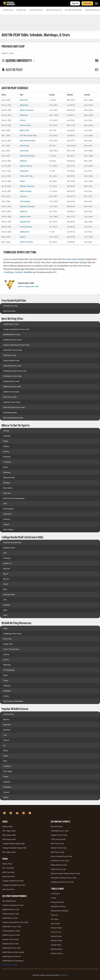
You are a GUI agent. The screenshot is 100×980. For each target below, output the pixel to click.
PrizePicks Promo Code (12, 376)
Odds (5, 628)
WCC (5, 615)
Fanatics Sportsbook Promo (13, 905)
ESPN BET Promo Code (13, 350)
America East (8, 714)
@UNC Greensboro (27, 110)
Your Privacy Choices (10, 965)
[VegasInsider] (50, 808)
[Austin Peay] (14, 70)
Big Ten (6, 579)
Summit (6, 792)
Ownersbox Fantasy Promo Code (64, 878)
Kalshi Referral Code (11, 361)
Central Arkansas (26, 227)
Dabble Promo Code (11, 392)
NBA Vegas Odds (9, 835)
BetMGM (28, 272)
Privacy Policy (56, 928)
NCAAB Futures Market (74, 10)
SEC (5, 600)
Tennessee (8, 514)
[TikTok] (24, 813)
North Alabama (25, 201)
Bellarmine (24, 212)
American (7, 558)
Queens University (26, 242)
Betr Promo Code (10, 397)
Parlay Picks (8, 644)
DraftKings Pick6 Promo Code (15, 371)
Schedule (7, 686)
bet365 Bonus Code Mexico (13, 961)
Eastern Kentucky (26, 166)
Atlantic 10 (7, 563)
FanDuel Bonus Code (11, 914)
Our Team (55, 919)
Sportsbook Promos (58, 906)
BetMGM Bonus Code (12, 335)
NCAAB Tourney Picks (54, 10)
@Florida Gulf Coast (27, 156)
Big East (7, 569)
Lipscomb (23, 196)
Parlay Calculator (57, 902)
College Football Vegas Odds (14, 844)
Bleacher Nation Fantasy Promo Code (65, 873)
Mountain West (9, 595)
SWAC (6, 797)
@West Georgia (26, 191)
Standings (7, 691)
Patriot (6, 777)
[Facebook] (5, 813)
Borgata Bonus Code (11, 381)
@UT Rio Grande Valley (28, 136)
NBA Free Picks (9, 311)
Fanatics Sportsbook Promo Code (16, 329)
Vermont (7, 519)
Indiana (6, 446)
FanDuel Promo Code (12, 402)
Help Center (55, 924)
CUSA (6, 584)
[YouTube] (18, 813)
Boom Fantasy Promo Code (61, 856)
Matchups (7, 665)
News (6, 675)
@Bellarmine (25, 232)
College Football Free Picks (13, 881)
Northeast (7, 766)
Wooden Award (9, 548)
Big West (7, 730)
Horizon (6, 740)
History (6, 696)
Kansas (6, 452)
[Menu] (96, 3)
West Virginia (8, 530)
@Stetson (23, 161)
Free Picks (7, 639)
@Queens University (27, 207)
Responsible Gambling (60, 911)
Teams (6, 680)
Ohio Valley (8, 771)
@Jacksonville (25, 222)
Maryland (7, 472)
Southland (7, 787)
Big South (7, 725)
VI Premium (55, 894)
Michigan (7, 483)
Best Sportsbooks (9, 901)
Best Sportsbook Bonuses (13, 418)
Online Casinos (57, 953)
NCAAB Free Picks (11, 306)
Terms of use (56, 932)
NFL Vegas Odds (9, 831)
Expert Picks (7, 864)
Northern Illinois (25, 125)
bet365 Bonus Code (11, 324)
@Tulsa (23, 120)
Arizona (6, 431)
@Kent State (24, 130)
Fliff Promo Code (10, 355)
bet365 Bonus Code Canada (13, 952)
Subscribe (87, 3)
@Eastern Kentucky (27, 186)
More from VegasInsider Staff (28, 287)
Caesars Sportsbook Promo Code (16, 345)
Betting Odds (7, 827)
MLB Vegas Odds (9, 839)
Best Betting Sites (10, 413)
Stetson (23, 181)
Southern (7, 782)
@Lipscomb (24, 171)
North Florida (25, 146)
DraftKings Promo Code (12, 340)
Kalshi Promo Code (58, 869)
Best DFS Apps (57, 827)
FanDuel (19, 272)
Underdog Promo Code (12, 366)
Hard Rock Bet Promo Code (14, 407)
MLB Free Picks (8, 877)
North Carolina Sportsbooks (14, 498)
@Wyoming (24, 105)
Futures (6, 654)
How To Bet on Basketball (13, 701)
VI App (53, 898)
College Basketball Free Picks (14, 885)
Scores (6, 660)
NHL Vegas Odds (9, 852)
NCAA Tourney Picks (11, 649)
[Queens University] (20, 61)
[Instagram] (30, 813)
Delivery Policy (57, 941)
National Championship (12, 542)
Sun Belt (7, 605)
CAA (5, 735)
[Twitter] (11, 813)
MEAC (6, 756)
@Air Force (24, 100)
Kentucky (7, 457)
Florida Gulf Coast (26, 176)
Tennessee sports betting (73, 259)
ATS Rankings (9, 670)
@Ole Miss (24, 115)
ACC (5, 553)
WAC (5, 610)
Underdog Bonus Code (11, 931)
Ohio (5, 504)
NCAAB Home (8, 10)
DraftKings (9, 272)
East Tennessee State (28, 141)
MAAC (6, 751)
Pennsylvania (8, 509)
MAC (5, 589)
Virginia (6, 524)
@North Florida (25, 217)
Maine (6, 467)
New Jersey (8, 488)
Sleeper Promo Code (10, 939)
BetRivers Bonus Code (12, 387)
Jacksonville (24, 151)
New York (7, 493)
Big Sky (6, 719)
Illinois (6, 441)
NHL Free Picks (8, 889)
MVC (5, 761)
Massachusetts (9, 478)
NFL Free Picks (8, 868)
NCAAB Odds (21, 10)
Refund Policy (56, 936)
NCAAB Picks (36, 10)
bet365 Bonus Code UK (11, 956)
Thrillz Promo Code (58, 839)
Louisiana (7, 462)
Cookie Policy (56, 945)
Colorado (7, 436)
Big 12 (6, 574)
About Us (54, 915)
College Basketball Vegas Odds (14, 848)
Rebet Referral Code (59, 865)
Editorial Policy (57, 949)
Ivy (4, 745)
